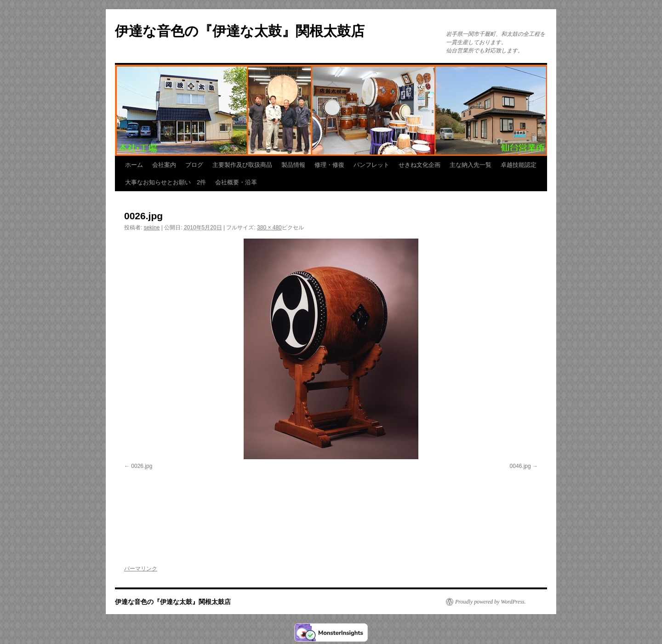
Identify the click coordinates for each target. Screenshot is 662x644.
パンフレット (371, 165)
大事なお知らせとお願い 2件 (165, 182)
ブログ (194, 165)
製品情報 (293, 165)
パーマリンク (141, 569)
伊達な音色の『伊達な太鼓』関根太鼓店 (240, 31)
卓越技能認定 (519, 165)
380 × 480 (269, 228)
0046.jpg (520, 466)
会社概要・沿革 (236, 182)
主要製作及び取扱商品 (242, 165)
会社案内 (164, 165)
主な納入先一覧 (471, 165)
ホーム (134, 165)
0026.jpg (142, 466)
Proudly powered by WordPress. (491, 602)
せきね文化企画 (419, 165)
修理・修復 (329, 165)
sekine (152, 228)
